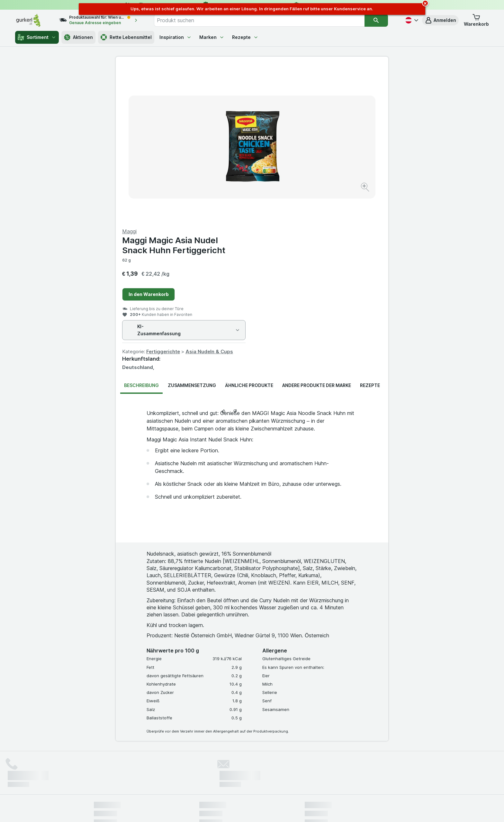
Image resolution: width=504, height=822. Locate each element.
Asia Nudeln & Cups (346, 197)
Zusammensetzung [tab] (192, 231)
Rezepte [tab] (370, 231)
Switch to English (264, 783)
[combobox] (259, 20)
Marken (212, 37)
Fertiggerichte (299, 197)
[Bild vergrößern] (229, 167)
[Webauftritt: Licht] (249, 809)
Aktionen (78, 37)
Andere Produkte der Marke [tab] (317, 231)
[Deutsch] (411, 20)
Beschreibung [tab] (141, 231)
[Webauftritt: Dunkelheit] (281, 809)
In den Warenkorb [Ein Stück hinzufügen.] (285, 139)
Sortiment (37, 37)
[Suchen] (376, 20)
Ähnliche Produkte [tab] (249, 231)
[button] (440, 20)
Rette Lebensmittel (126, 37)
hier (202, 767)
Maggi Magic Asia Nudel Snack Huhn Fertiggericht (310, 90)
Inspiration (175, 37)
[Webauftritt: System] (220, 809)
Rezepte (245, 37)
